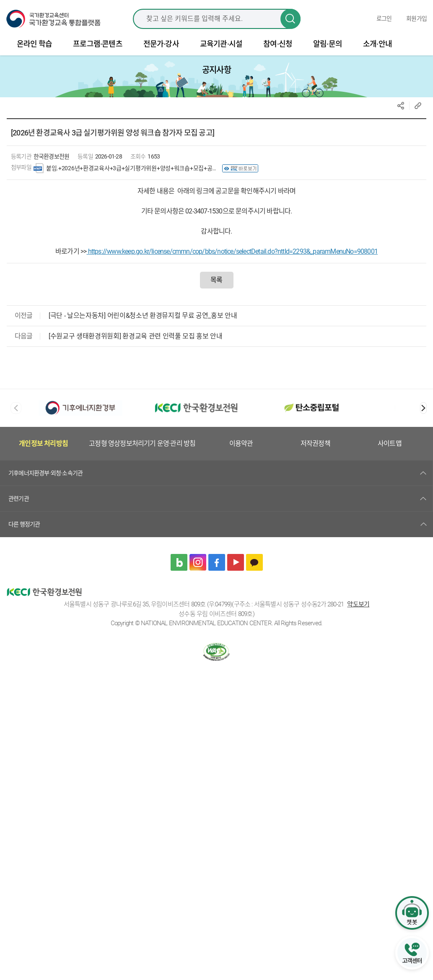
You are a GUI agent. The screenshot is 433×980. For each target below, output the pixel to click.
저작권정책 (315, 448)
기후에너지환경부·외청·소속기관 (45, 478)
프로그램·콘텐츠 (98, 49)
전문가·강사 (161, 49)
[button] (423, 413)
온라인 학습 (34, 49)
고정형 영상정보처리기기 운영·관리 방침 (142, 448)
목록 (216, 285)
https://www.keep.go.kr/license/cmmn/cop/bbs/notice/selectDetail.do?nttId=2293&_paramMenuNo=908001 (232, 256)
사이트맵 (390, 448)
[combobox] (217, 21)
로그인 (384, 21)
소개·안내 (377, 49)
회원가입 (416, 21)
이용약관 (241, 448)
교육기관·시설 (221, 49)
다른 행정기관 (24, 529)
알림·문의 (328, 49)
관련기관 (19, 503)
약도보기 (358, 609)
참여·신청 (278, 49)
